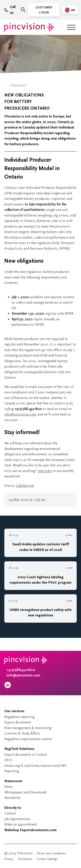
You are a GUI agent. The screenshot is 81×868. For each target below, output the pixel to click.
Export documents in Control (25, 755)
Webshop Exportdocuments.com (30, 830)
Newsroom (19, 85)
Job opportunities (17, 819)
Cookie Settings (47, 859)
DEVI (8, 760)
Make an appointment (21, 824)
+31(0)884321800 (21, 670)
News (9, 787)
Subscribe (45, 471)
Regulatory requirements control (28, 739)
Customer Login (44, 10)
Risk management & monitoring (28, 728)
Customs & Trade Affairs (22, 733)
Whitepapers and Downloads (25, 792)
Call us (10, 10)
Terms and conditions (52, 853)
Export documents (18, 722)
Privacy (9, 859)
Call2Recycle (25, 486)
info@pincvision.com (20, 414)
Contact (10, 813)
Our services (14, 711)
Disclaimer (25, 859)
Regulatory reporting (20, 717)
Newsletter (12, 798)
